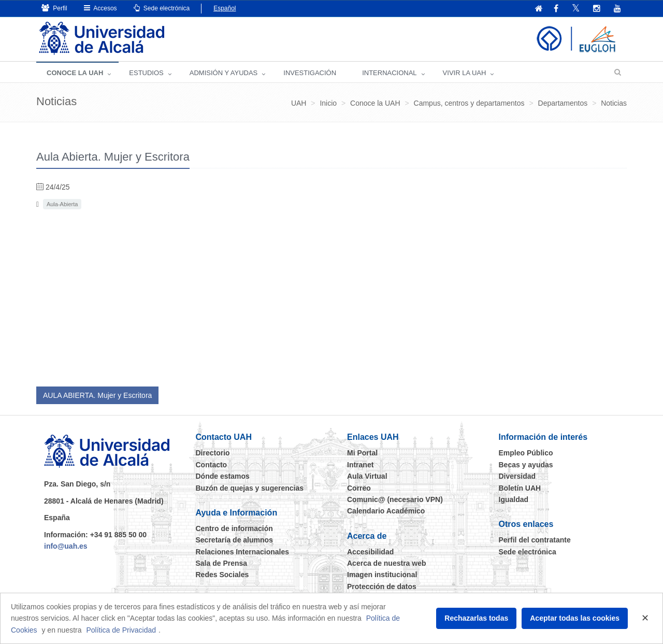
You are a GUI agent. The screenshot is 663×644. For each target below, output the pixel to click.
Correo (359, 488)
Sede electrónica (162, 8)
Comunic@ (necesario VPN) (395, 499)
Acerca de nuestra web (387, 563)
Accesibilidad (370, 552)
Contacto (212, 465)
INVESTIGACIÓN (310, 73)
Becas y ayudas (526, 465)
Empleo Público (526, 453)
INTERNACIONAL (389, 73)
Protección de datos (382, 586)
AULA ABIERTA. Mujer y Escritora (97, 395)
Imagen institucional (382, 575)
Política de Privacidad (121, 630)
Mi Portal (362, 453)
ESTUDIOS (146, 73)
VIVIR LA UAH (465, 73)
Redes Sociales (222, 575)
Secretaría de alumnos (234, 540)
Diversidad (517, 476)
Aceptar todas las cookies (575, 618)
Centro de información (234, 528)
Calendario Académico (386, 511)
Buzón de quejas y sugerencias (250, 488)
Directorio (213, 453)
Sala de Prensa (222, 563)
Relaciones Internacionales (243, 552)
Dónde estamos (223, 476)
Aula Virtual (367, 476)
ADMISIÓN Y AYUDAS (224, 73)
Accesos (100, 8)
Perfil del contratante (535, 540)
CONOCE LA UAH (75, 73)
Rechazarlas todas (476, 618)
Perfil (54, 8)
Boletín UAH (520, 488)
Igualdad (514, 499)
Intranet (360, 465)
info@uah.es (66, 546)
